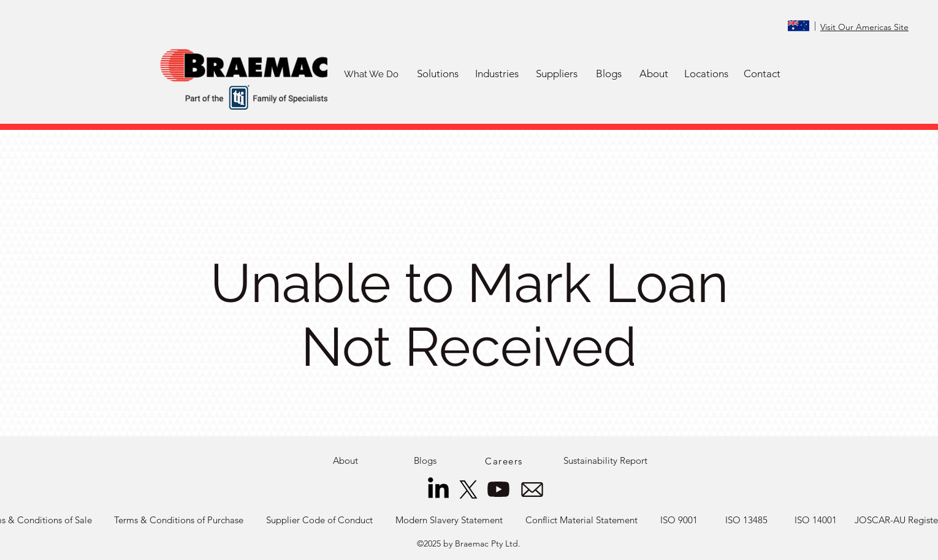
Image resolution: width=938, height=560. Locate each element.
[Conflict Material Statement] (581, 520)
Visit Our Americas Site (864, 27)
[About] (654, 74)
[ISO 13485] (746, 520)
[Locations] (706, 74)
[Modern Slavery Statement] (449, 520)
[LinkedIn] (438, 490)
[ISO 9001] (679, 520)
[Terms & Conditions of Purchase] (179, 520)
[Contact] (762, 74)
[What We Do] (371, 74)
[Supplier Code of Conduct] (319, 520)
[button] (437, 74)
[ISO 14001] (816, 520)
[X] (468, 490)
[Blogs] (609, 74)
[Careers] (505, 461)
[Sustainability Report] (605, 461)
